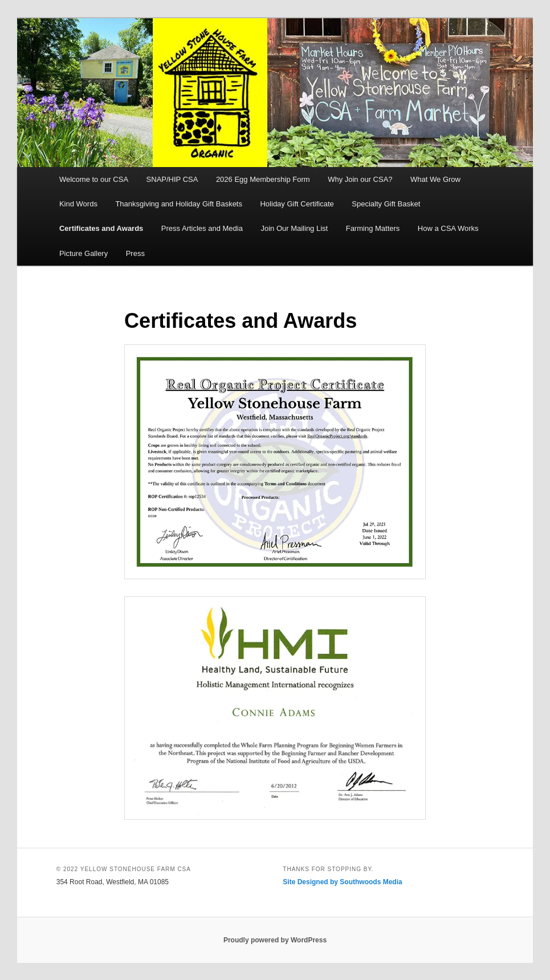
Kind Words (78, 204)
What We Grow (435, 179)
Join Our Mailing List (294, 228)
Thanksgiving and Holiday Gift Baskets (179, 204)
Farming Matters (373, 228)
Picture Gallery (83, 253)
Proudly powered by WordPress (275, 940)
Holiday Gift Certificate (297, 204)
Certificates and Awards (101, 228)
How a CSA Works (448, 228)
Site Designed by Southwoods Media (342, 882)
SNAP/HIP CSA (172, 179)
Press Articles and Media (202, 228)
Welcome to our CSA (94, 179)
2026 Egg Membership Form (263, 179)
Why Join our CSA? (360, 179)
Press (135, 253)
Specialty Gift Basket (386, 204)
